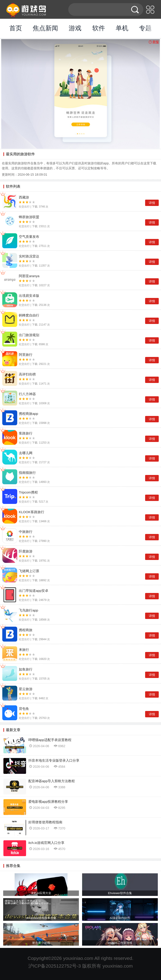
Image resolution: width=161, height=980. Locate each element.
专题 (145, 28)
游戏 (75, 28)
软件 (99, 28)
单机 (122, 28)
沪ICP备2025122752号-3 (55, 966)
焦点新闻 (45, 28)
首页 (16, 28)
